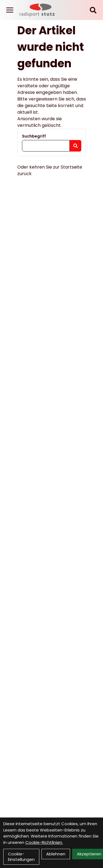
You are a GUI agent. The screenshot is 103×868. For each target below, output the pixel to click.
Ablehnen (56, 854)
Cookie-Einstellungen (21, 857)
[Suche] (93, 10)
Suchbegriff (34, 136)
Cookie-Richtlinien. (44, 842)
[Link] (10, 10)
